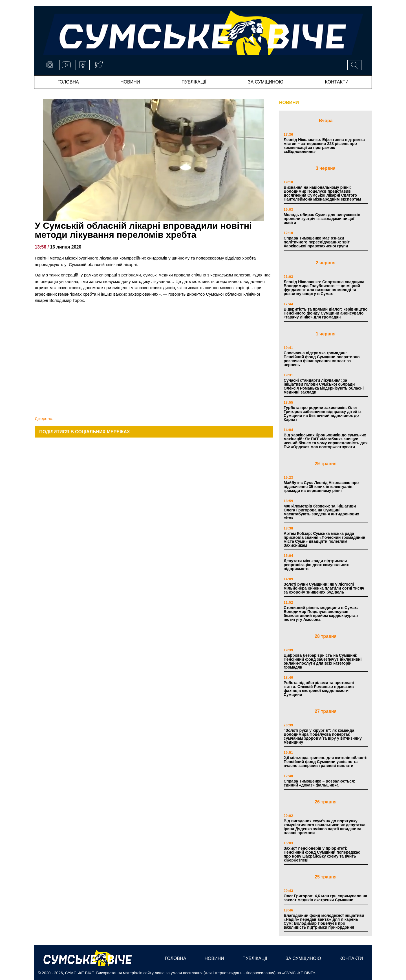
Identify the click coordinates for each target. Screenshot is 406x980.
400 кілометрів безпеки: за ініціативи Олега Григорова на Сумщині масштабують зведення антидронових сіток (321, 512)
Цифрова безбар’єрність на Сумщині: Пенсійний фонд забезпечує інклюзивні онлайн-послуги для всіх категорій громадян (323, 661)
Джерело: (44, 418)
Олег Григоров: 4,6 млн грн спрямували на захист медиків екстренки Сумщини (325, 898)
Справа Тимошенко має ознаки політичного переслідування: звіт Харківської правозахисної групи (317, 242)
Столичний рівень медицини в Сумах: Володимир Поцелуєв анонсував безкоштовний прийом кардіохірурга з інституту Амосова (321, 614)
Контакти (337, 82)
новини (130, 82)
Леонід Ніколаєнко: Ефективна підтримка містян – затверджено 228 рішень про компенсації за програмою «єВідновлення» (324, 146)
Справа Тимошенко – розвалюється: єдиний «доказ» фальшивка (319, 783)
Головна (68, 82)
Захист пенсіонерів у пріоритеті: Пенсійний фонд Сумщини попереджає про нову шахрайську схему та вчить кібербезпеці (322, 854)
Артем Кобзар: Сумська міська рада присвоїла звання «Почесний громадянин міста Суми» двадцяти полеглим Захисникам (324, 539)
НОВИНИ (289, 103)
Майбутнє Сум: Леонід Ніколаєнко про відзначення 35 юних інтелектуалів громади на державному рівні (321, 487)
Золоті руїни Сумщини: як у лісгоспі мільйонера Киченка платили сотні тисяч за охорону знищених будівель (324, 588)
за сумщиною (266, 82)
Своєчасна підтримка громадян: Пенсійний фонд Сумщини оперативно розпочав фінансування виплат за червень (322, 359)
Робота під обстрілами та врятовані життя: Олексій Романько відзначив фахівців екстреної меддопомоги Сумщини (319, 689)
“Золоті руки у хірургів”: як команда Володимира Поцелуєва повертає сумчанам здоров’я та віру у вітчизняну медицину (323, 736)
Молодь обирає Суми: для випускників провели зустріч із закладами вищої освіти (322, 219)
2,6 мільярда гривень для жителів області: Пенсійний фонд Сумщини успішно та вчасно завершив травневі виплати (326, 762)
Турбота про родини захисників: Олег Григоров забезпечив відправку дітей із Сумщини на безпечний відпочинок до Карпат (323, 414)
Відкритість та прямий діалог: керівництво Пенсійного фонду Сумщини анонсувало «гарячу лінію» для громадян (326, 313)
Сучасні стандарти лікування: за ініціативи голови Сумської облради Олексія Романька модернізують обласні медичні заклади (324, 386)
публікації (194, 82)
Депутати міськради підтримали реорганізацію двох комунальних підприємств (316, 565)
